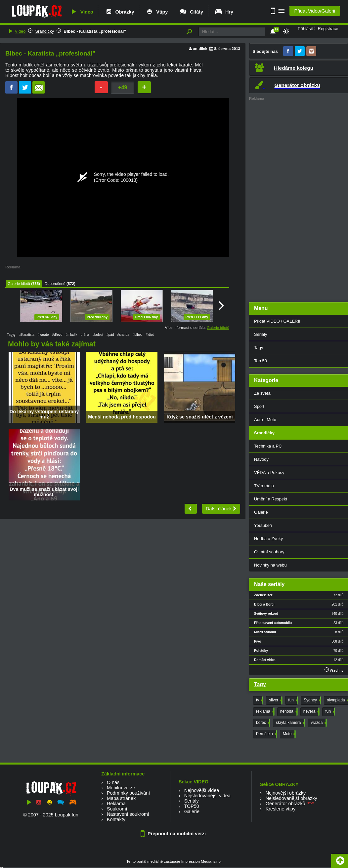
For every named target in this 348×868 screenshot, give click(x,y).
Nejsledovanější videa (207, 796)
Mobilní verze (121, 788)
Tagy (260, 684)
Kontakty (116, 819)
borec (262, 723)
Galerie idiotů (19, 284)
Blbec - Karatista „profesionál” (95, 31)
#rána (85, 335)
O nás (113, 782)
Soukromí (117, 809)
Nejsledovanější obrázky (291, 798)
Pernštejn (266, 734)
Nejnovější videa (202, 790)
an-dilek (200, 49)
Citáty (191, 12)
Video (81, 12)
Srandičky (44, 31)
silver (275, 700)
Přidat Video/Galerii (315, 11)
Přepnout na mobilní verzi (174, 834)
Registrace (328, 29)
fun (292, 700)
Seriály (192, 801)
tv (259, 700)
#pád (110, 335)
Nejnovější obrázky (286, 793)
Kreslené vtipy (281, 809)
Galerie (192, 811)
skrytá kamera (290, 723)
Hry (224, 12)
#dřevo (57, 335)
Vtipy (156, 12)
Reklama (116, 804)
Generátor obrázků (285, 804)
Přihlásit (305, 29)
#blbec (138, 335)
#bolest (98, 335)
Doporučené (55, 284)
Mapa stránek (121, 798)
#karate (43, 335)
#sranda (123, 335)
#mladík (71, 335)
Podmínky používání (128, 793)
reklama (265, 712)
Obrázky (119, 12)
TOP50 (191, 806)
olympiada (337, 700)
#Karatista (27, 335)
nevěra (311, 712)
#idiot (150, 335)
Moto (289, 734)
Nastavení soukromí (128, 814)
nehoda (288, 712)
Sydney (312, 700)
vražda (318, 723)
